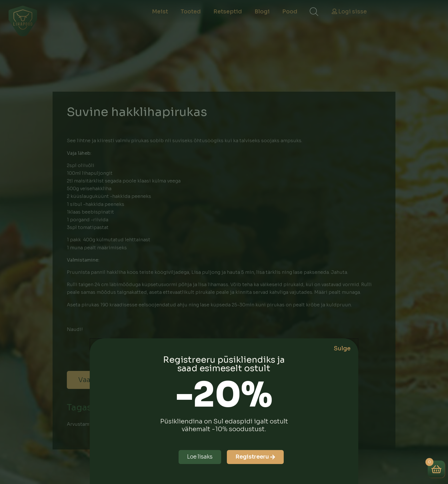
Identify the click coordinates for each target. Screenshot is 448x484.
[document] (224, 242)
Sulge (342, 349)
